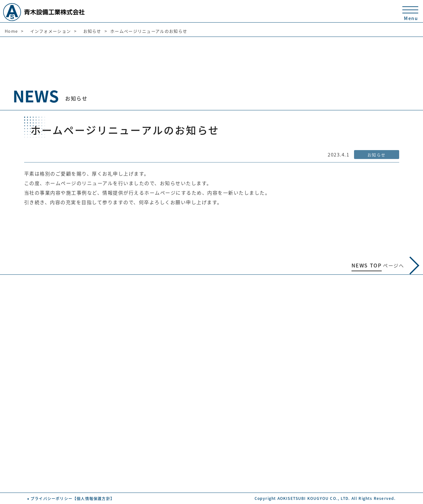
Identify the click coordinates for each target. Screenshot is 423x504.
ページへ (385, 266)
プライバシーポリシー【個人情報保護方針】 (72, 499)
